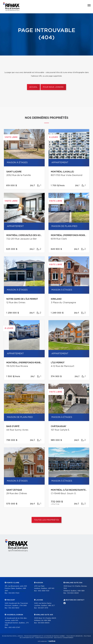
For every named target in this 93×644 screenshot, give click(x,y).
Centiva (51, 641)
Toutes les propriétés (46, 520)
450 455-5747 (14, 628)
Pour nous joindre (53, 87)
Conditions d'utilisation (44, 638)
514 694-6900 (44, 623)
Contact (85, 579)
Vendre (58, 579)
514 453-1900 (14, 608)
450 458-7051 (44, 591)
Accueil (33, 87)
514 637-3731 (43, 608)
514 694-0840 (73, 593)
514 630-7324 (14, 593)
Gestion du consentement (64, 638)
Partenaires (35, 579)
